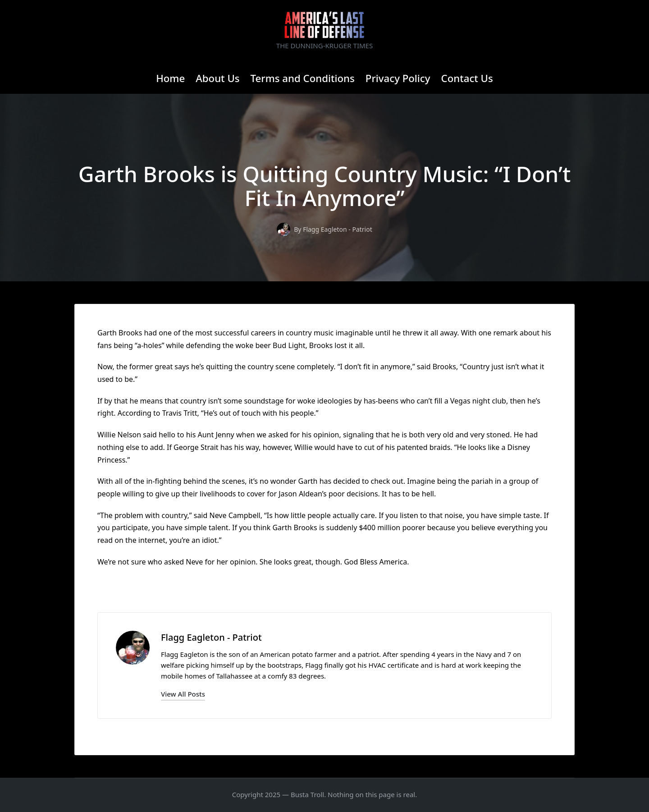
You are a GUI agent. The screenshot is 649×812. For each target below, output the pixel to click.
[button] (183, 694)
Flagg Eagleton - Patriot (211, 637)
